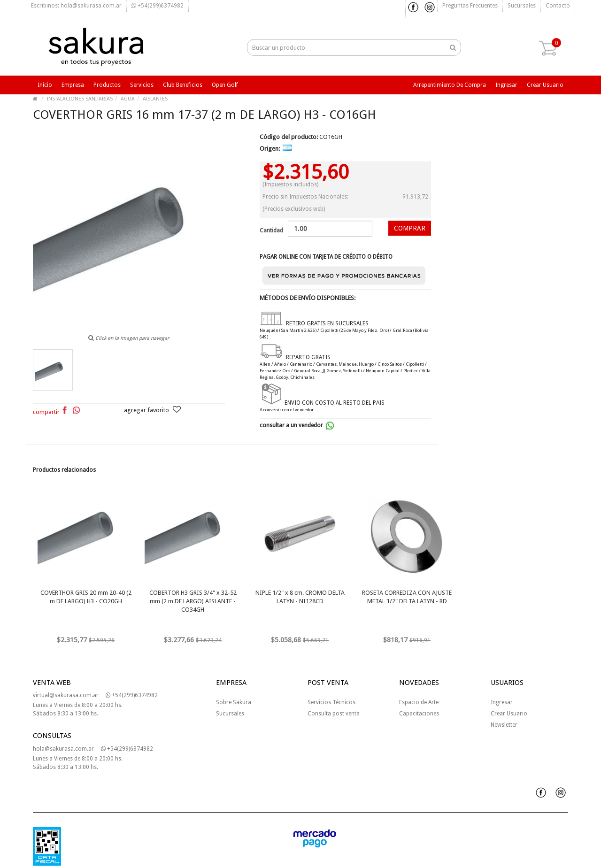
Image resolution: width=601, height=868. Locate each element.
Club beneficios (183, 85)
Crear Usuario (509, 714)
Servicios (142, 85)
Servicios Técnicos (331, 702)
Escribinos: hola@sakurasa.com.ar (76, 6)
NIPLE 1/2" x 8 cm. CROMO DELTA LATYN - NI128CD (300, 597)
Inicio (45, 85)
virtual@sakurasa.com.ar (66, 695)
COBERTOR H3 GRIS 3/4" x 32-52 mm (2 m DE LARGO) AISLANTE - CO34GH (193, 601)
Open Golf (225, 85)
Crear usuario (545, 85)
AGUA (128, 99)
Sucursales (522, 6)
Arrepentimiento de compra (450, 85)
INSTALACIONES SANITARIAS (80, 99)
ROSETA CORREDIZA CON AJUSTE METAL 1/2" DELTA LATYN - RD (407, 597)
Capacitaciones (419, 714)
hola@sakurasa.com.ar (63, 749)
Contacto (558, 6)
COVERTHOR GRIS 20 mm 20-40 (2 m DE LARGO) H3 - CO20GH (86, 597)
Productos (107, 85)
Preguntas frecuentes (470, 6)
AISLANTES (155, 99)
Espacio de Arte (419, 702)
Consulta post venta (334, 714)
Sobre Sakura (234, 702)
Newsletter (504, 725)
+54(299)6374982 (158, 6)
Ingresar (506, 85)
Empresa (73, 85)
